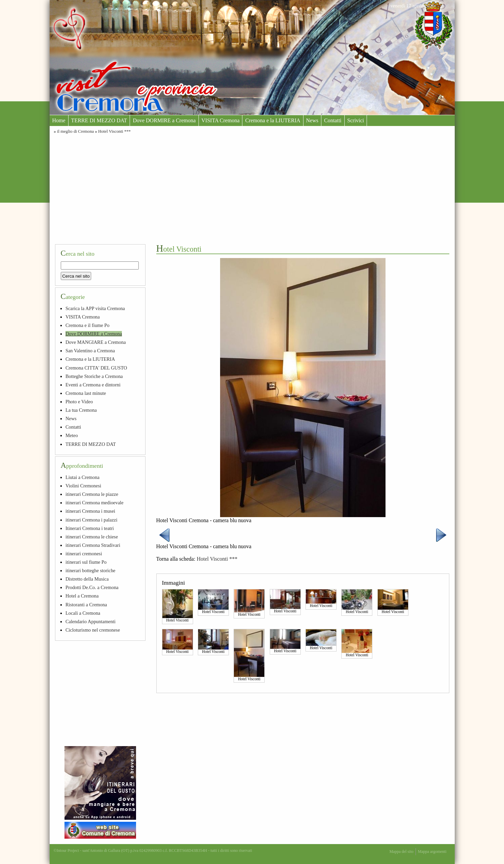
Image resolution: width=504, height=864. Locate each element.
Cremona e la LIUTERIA (273, 120)
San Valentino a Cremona (90, 351)
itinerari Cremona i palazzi (91, 520)
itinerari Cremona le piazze (92, 494)
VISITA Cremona (221, 120)
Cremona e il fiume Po (87, 325)
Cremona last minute (86, 393)
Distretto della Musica (87, 579)
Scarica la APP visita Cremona (95, 308)
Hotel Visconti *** (114, 131)
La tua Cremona (81, 410)
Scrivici (356, 120)
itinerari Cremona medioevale (95, 503)
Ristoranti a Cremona (86, 605)
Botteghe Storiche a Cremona (94, 376)
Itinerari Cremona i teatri (90, 528)
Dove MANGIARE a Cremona (96, 342)
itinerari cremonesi (84, 554)
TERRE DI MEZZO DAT (99, 120)
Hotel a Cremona (82, 596)
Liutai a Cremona (83, 477)
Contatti (333, 120)
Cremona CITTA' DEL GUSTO (96, 368)
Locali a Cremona (83, 613)
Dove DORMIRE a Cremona (164, 120)
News (312, 120)
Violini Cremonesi (83, 486)
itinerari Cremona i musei (90, 511)
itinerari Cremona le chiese (92, 537)
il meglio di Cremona (75, 131)
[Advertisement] (252, 188)
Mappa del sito (401, 852)
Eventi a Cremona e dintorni (93, 385)
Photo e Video (79, 402)
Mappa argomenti (432, 852)
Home (59, 120)
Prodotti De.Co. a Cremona (92, 587)
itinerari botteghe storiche (90, 570)
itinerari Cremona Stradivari (93, 545)
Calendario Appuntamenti (90, 621)
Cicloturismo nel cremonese (93, 630)
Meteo (72, 435)
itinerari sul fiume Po (86, 562)
